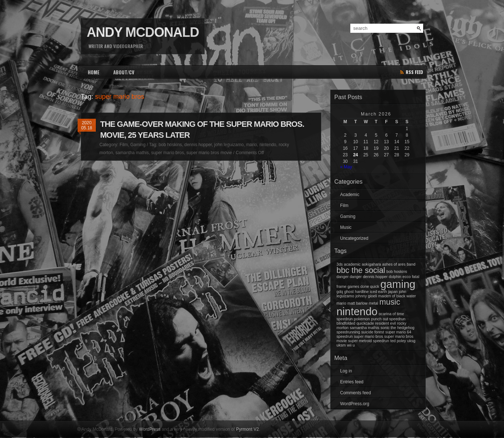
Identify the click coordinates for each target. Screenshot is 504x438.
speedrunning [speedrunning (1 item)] (348, 332)
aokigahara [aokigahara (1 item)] (371, 264)
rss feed (414, 72)
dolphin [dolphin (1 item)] (395, 277)
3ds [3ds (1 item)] (340, 264)
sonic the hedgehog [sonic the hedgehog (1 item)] (397, 328)
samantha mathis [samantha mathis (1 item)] (365, 328)
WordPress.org (355, 404)
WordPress (150, 429)
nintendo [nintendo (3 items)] (357, 311)
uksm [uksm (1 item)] (341, 345)
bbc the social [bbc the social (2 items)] (361, 270)
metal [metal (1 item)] (373, 303)
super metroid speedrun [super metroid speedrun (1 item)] (369, 341)
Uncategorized (354, 238)
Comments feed (356, 393)
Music (346, 227)
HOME (94, 72)
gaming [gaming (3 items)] (398, 284)
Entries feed (352, 382)
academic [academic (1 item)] (353, 264)
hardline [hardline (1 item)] (362, 292)
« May (346, 167)
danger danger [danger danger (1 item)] (349, 277)
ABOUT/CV (124, 72)
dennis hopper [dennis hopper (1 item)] (375, 277)
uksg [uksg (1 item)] (411, 341)
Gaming (138, 145)
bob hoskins (170, 145)
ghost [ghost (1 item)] (349, 292)
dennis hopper (198, 145)
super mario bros (168, 153)
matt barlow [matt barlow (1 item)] (357, 303)
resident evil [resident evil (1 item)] (385, 323)
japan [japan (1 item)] (393, 292)
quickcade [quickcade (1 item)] (365, 323)
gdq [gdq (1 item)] (340, 292)
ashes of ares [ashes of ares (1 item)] (394, 264)
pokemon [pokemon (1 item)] (362, 319)
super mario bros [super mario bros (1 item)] (369, 336)
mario (252, 145)
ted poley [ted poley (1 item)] (398, 341)
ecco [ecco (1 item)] (407, 277)
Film (124, 145)
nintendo (268, 145)
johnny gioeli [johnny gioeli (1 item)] (366, 296)
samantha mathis (132, 153)
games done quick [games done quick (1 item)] (364, 286)
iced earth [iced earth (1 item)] (379, 292)
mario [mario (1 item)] (341, 303)
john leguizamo (229, 145)
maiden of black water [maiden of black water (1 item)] (397, 296)
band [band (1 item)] (411, 264)
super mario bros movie (209, 153)
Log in (346, 371)
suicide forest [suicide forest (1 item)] (373, 332)
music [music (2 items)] (390, 302)
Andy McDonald (143, 32)
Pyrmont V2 (247, 429)
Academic (350, 195)
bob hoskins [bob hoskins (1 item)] (397, 271)
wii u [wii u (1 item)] (351, 345)
